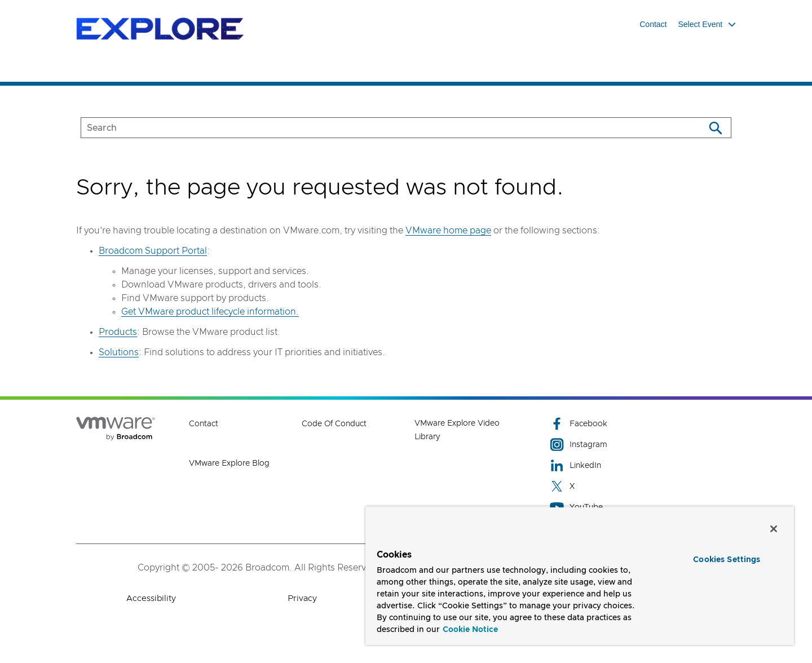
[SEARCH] (381, 128)
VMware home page (448, 231)
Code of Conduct (334, 424)
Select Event (707, 24)
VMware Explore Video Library (457, 430)
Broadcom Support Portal (153, 251)
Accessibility (151, 598)
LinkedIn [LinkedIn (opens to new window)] (575, 465)
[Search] (715, 128)
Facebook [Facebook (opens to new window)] (579, 424)
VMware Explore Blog (229, 463)
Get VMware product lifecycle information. (210, 312)
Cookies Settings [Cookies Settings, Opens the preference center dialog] (727, 560)
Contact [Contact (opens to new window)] (204, 424)
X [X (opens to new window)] (562, 486)
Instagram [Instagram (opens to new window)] (579, 445)
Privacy (302, 598)
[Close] (774, 529)
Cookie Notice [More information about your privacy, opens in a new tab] (470, 630)
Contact (653, 24)
